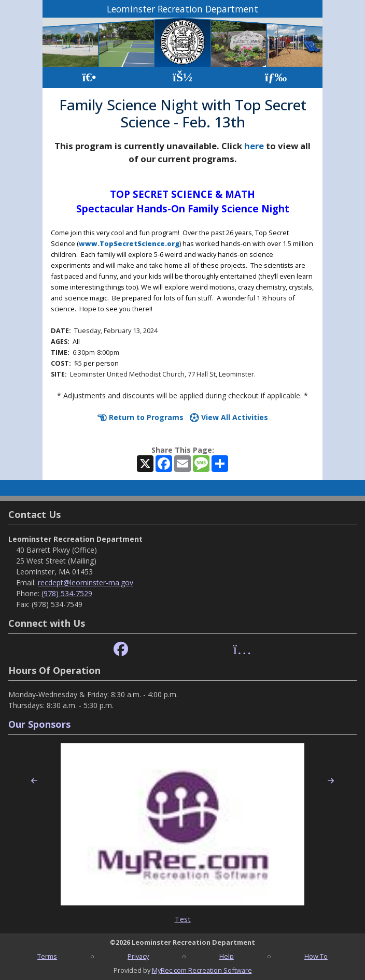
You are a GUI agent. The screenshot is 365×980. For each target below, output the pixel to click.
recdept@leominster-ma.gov (86, 582)
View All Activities (229, 417)
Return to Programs (141, 417)
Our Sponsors (39, 724)
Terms (47, 956)
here (254, 146)
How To (316, 956)
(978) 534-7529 (67, 593)
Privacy (138, 956)
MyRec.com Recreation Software (202, 970)
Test (183, 919)
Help (227, 956)
